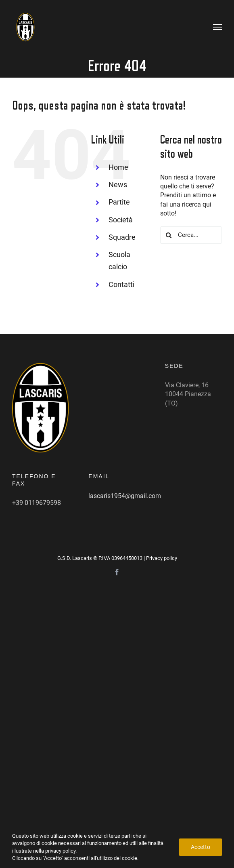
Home (118, 167)
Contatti (121, 284)
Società (121, 220)
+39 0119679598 (37, 503)
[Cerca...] (191, 235)
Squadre (122, 237)
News (118, 185)
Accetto (201, 847)
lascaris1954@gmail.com (125, 496)
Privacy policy (162, 558)
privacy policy (60, 851)
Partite (119, 202)
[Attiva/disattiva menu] (218, 27)
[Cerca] (169, 235)
